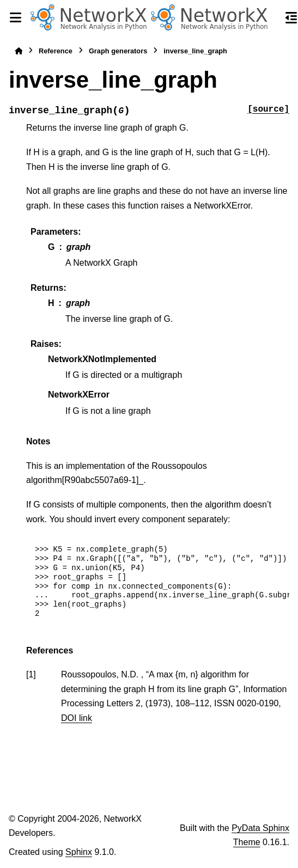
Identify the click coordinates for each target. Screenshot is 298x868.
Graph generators (118, 51)
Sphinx (79, 852)
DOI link (77, 718)
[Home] (19, 51)
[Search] (272, 18)
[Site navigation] (15, 17)
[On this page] (291, 17)
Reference (56, 51)
